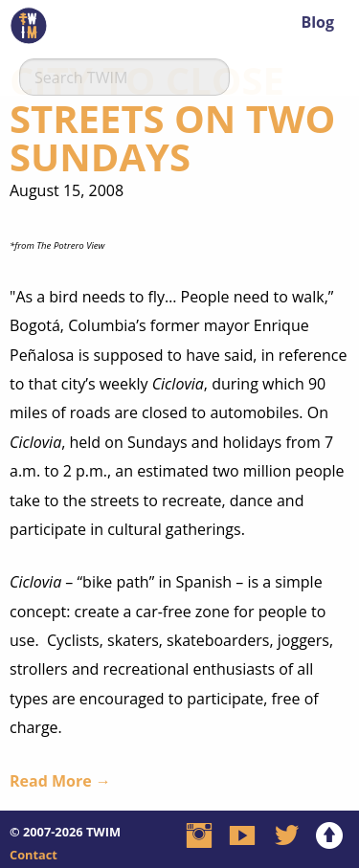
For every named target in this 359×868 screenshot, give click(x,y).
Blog (317, 22)
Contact (34, 855)
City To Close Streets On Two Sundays (172, 118)
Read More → (60, 781)
